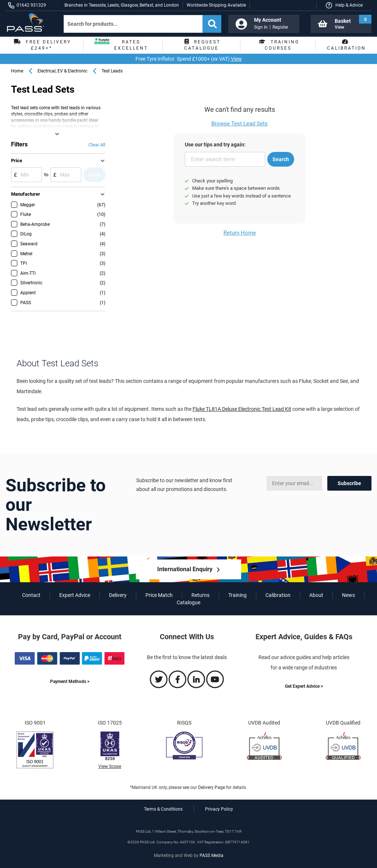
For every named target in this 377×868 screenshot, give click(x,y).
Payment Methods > (70, 682)
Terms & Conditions (163, 809)
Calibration (278, 595)
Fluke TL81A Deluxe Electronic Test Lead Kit (242, 409)
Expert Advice (75, 595)
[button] (344, 5)
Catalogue (188, 602)
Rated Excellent (121, 45)
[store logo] (28, 22)
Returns (200, 595)
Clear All (97, 145)
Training (237, 595)
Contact (31, 595)
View (236, 59)
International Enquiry (185, 569)
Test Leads (112, 71)
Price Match (159, 595)
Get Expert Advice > (304, 686)
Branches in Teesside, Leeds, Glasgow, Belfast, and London (122, 5)
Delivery (118, 595)
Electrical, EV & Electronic (62, 71)
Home (17, 71)
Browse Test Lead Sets (239, 124)
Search (281, 159)
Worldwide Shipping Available (216, 5)
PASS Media (212, 855)
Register (280, 27)
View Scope (110, 766)
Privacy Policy (219, 809)
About (316, 595)
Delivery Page (212, 787)
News (348, 595)
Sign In (261, 27)
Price (17, 161)
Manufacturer (26, 194)
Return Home (240, 233)
